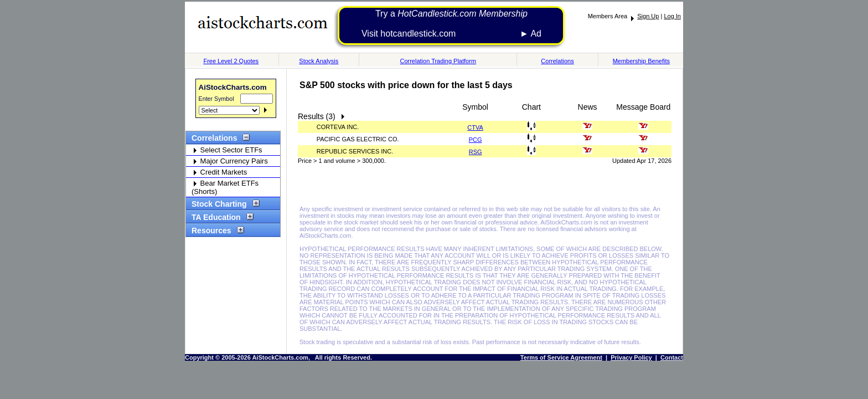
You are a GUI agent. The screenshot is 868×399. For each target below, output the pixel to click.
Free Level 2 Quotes (231, 61)
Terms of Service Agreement (561, 357)
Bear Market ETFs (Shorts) (225, 187)
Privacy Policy (631, 357)
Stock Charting (223, 204)
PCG (476, 140)
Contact (672, 357)
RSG (476, 152)
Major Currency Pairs (230, 161)
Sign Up (648, 16)
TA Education (220, 217)
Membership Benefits (641, 61)
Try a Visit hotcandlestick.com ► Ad (451, 24)
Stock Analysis (319, 61)
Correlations (557, 61)
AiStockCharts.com (233, 87)
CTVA (475, 127)
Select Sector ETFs (227, 150)
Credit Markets (219, 172)
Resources (215, 231)
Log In (672, 16)
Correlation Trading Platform (438, 61)
